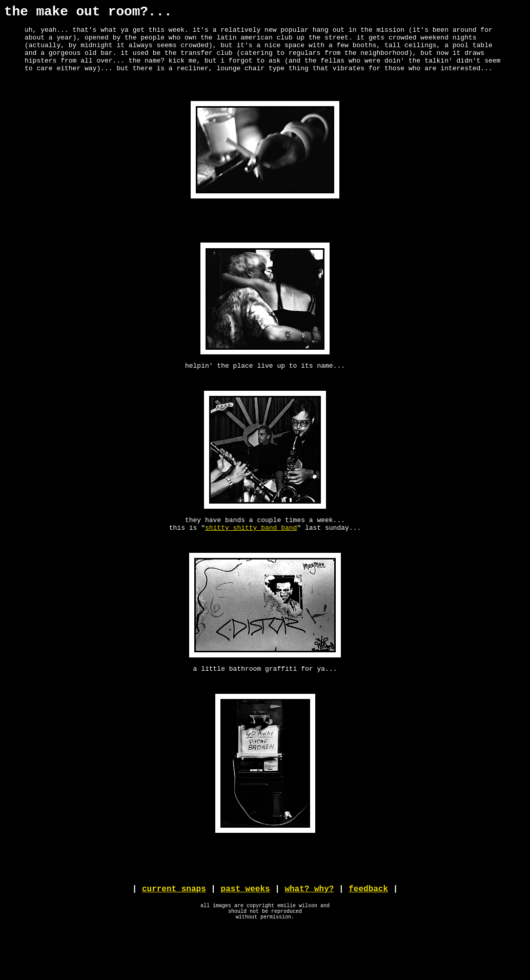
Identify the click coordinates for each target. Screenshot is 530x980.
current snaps (174, 935)
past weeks (246, 935)
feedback (368, 935)
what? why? (309, 935)
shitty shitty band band (251, 558)
